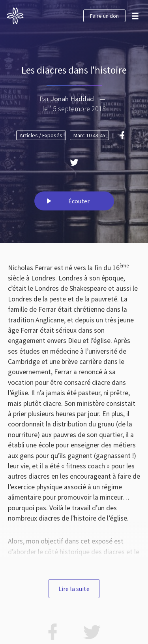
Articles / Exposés (41, 135)
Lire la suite (74, 589)
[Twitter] (74, 162)
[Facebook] (122, 135)
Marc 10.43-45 (89, 135)
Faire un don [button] (104, 16)
